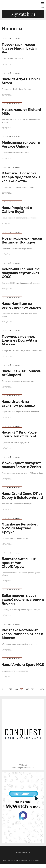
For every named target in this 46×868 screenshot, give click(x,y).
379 (11, 689)
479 (42, 689)
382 (27, 689)
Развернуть (23, 852)
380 (16, 689)
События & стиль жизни (12, 39)
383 (33, 689)
